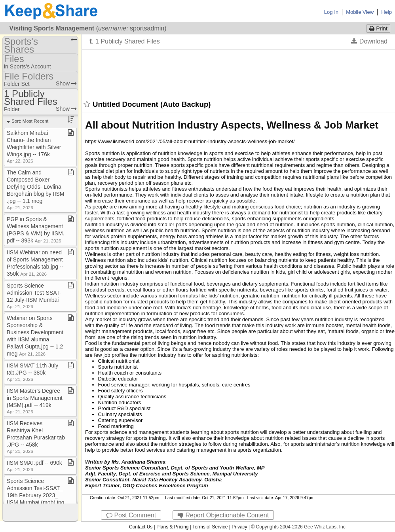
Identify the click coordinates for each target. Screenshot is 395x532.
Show (66, 83)
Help (386, 12)
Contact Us (141, 527)
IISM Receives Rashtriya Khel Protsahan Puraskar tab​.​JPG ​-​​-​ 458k (36, 437)
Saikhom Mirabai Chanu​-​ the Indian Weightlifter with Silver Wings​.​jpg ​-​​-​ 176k (34, 147)
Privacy (239, 527)
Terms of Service (210, 527)
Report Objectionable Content (223, 515)
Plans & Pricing (172, 527)
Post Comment (131, 515)
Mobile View (360, 12)
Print (378, 28)
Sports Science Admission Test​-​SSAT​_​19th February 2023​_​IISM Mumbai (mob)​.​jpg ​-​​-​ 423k (35, 495)
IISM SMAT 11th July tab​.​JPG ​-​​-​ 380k (32, 372)
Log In (331, 12)
